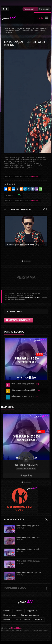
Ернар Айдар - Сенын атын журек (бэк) (23, 245)
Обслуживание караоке (30, 615)
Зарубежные (32, 611)
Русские (7, 611)
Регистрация (44, 9)
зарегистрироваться (30, 298)
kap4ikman (35, 176)
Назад (9, 196)
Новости (7, 620)
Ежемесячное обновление (26, 469)
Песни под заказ (10, 615)
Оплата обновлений (23, 620)
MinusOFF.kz (16, 628)
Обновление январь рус (26, 465)
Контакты (39, 620)
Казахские (18, 611)
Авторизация (30, 9)
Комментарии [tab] (14, 311)
